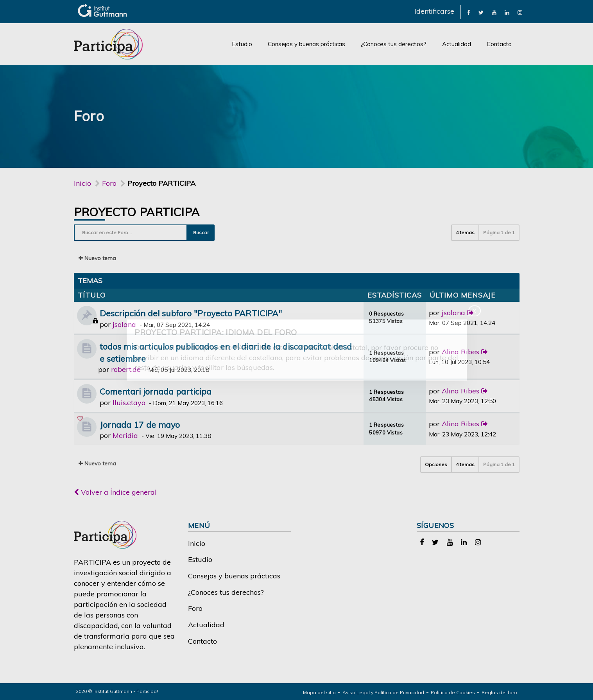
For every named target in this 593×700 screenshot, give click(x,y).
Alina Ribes (460, 352)
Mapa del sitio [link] (319, 692)
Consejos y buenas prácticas (306, 44)
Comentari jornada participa (156, 391)
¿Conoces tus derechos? (394, 44)
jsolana (124, 324)
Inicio (82, 183)
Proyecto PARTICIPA (137, 212)
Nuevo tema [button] (97, 258)
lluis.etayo (129, 403)
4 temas (465, 232)
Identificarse (434, 11)
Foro (195, 608)
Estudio (242, 44)
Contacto (499, 44)
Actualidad (457, 44)
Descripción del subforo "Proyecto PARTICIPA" (191, 313)
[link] (469, 12)
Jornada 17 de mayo (140, 424)
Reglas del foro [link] (499, 692)
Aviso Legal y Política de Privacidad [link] (383, 692)
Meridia (125, 435)
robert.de (126, 369)
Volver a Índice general (115, 492)
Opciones (436, 464)
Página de (499, 232)
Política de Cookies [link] (453, 692)
